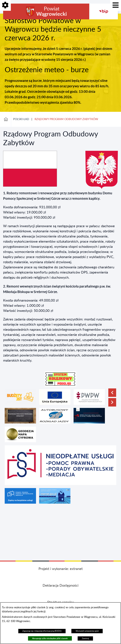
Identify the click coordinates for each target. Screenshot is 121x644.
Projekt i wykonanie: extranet (61, 569)
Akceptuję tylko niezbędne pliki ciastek (50, 638)
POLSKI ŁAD (21, 119)
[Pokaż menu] (116, 5)
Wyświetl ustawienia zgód (87, 631)
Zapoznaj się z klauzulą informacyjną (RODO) (42, 631)
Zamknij (85, 639)
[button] (61, 379)
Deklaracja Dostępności (60, 586)
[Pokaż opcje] (5, 5)
